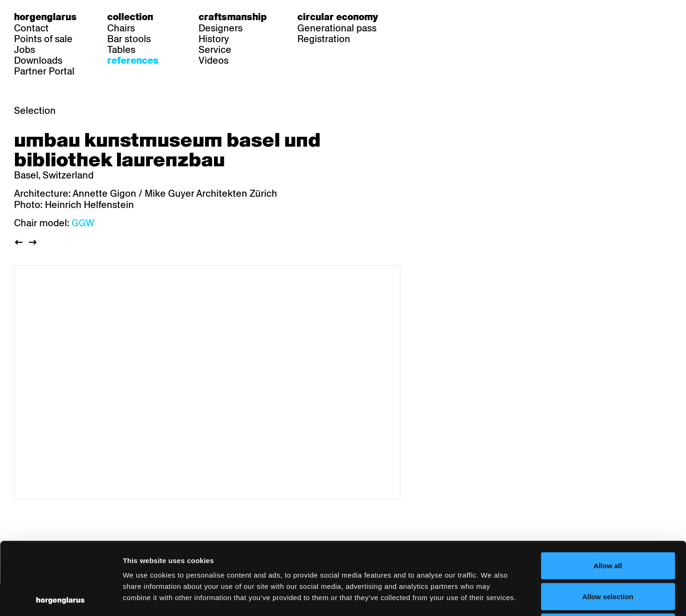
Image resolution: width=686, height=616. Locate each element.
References (133, 60)
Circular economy (338, 17)
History (214, 39)
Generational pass (337, 28)
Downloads (38, 60)
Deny (608, 554)
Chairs (121, 28)
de (414, 17)
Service (215, 50)
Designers (221, 28)
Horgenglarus (45, 17)
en (450, 17)
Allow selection (608, 524)
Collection (130, 17)
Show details (490, 597)
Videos (214, 60)
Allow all (608, 493)
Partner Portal (44, 71)
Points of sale (43, 39)
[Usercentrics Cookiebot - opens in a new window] (61, 598)
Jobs (25, 50)
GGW (83, 223)
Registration (324, 39)
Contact (31, 28)
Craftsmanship (233, 17)
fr (432, 17)
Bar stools (129, 39)
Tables (121, 50)
